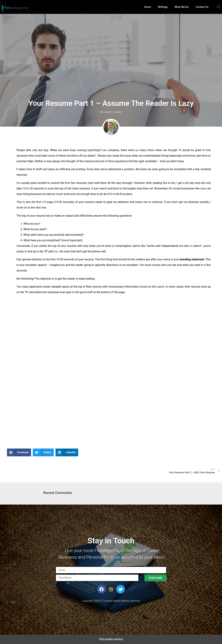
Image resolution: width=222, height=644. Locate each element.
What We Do (182, 7)
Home (148, 7)
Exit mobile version (111, 639)
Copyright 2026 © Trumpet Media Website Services (111, 601)
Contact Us (202, 7)
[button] (219, 7)
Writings (163, 7)
